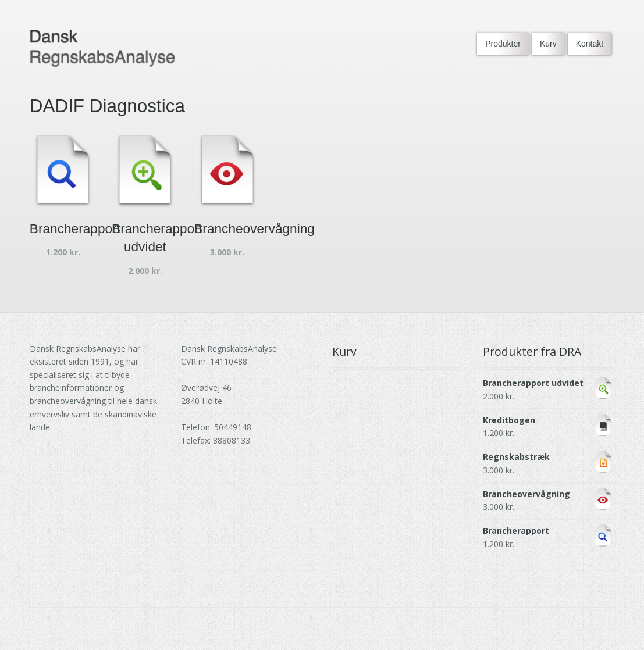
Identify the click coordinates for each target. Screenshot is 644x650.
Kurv (548, 44)
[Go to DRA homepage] (102, 49)
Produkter (503, 44)
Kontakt (590, 44)
